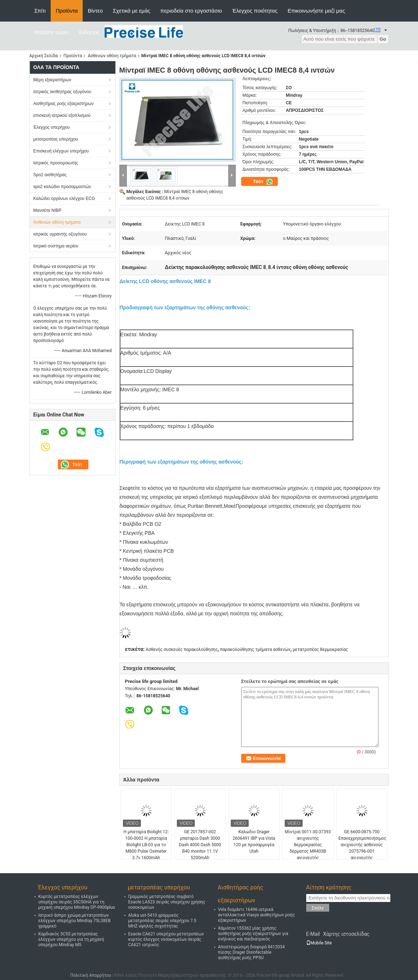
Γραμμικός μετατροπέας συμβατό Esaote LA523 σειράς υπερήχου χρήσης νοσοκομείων (167, 902)
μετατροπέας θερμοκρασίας (320, 649)
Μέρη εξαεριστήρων (52, 80)
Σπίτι (40, 11)
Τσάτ (263, 182)
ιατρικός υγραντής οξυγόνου (60, 234)
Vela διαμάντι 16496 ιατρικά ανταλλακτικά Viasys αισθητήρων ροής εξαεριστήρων (257, 915)
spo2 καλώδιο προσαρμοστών (62, 187)
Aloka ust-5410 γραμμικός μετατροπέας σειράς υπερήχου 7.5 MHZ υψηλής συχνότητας (162, 921)
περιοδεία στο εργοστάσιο (191, 11)
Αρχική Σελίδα (44, 56)
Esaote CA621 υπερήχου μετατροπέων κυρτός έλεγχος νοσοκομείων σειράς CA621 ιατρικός (166, 939)
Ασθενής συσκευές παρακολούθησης (182, 649)
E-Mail (313, 934)
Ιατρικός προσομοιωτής (56, 163)
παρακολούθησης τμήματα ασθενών (255, 649)
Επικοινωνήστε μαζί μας (316, 11)
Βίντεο (95, 11)
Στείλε (318, 908)
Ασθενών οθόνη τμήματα (112, 56)
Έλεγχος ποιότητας (255, 11)
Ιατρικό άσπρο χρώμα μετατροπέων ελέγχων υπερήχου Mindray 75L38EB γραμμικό (75, 921)
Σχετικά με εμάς (132, 11)
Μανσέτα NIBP (48, 210)
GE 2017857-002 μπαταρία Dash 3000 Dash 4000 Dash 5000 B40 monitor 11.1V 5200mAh (200, 845)
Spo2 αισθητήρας (50, 175)
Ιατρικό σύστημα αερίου (56, 246)
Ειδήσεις (89, 32)
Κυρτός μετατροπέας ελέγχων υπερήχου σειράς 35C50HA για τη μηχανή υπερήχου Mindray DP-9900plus (77, 902)
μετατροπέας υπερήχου (56, 139)
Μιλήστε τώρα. (52, 32)
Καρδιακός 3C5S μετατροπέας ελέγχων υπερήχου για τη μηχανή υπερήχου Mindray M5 (71, 939)
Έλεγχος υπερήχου (52, 127)
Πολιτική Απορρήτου (91, 975)
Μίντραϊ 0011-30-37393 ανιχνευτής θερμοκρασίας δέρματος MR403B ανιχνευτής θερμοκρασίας (308, 848)
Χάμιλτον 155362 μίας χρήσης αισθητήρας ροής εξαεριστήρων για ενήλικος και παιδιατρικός (253, 934)
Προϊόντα (67, 11)
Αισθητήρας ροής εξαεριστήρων (64, 104)
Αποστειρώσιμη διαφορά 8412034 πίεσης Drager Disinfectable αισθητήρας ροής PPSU (252, 952)
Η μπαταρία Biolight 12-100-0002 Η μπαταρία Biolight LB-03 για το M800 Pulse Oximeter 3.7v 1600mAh (146, 845)
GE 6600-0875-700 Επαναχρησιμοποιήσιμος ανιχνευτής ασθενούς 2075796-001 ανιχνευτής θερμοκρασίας (362, 848)
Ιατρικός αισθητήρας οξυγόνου (62, 92)
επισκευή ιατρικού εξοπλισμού (62, 115)
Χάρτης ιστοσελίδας (346, 934)
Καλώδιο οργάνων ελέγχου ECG (64, 199)
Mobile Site (319, 943)
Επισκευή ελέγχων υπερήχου (61, 151)
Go (383, 39)
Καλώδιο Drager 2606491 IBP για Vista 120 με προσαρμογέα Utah (254, 842)
